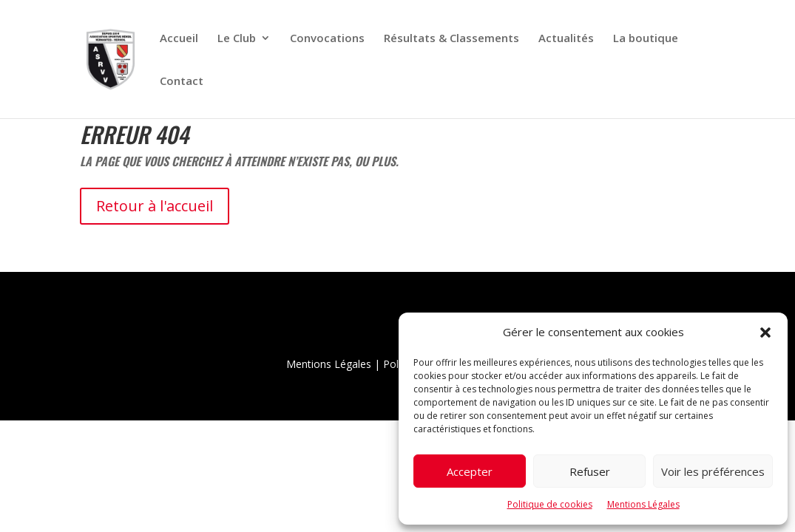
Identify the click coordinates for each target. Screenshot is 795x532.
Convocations (327, 39)
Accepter (470, 471)
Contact (182, 82)
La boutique (646, 39)
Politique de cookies (550, 504)
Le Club (237, 39)
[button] (765, 332)
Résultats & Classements (451, 39)
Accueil (179, 39)
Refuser (590, 471)
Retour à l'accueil (155, 206)
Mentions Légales (643, 504)
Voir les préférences (713, 471)
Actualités (566, 39)
